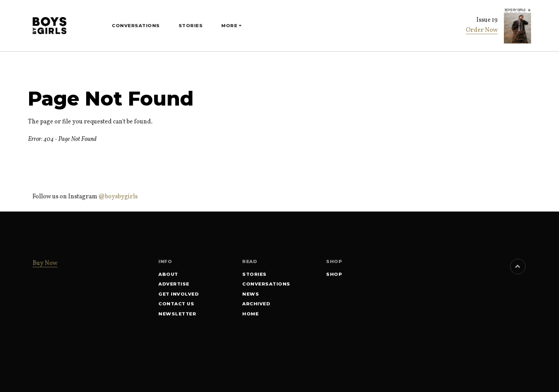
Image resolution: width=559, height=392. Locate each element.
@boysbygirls (117, 197)
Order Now (482, 30)
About (168, 275)
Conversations (136, 26)
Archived (256, 305)
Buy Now (45, 265)
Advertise (174, 285)
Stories (191, 26)
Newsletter (177, 315)
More (230, 26)
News (251, 295)
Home (250, 315)
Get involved (179, 295)
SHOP (334, 275)
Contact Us (176, 305)
